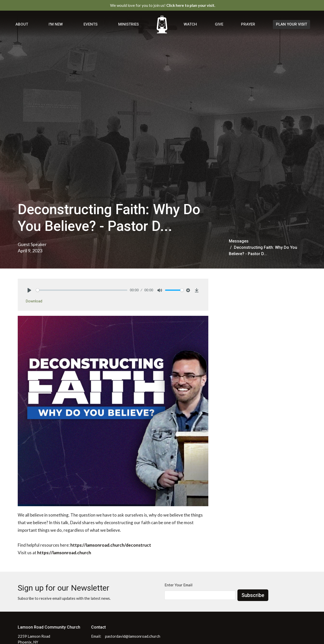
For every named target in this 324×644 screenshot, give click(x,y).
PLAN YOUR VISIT (291, 24)
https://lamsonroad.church (64, 553)
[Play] (29, 290)
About (22, 24)
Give (219, 24)
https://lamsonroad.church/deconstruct (111, 545)
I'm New (56, 24)
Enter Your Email (178, 585)
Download (34, 301)
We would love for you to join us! (163, 5)
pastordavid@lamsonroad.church (133, 636)
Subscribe (253, 595)
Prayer (248, 24)
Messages (239, 241)
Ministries (128, 24)
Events (90, 24)
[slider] (82, 290)
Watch (190, 24)
